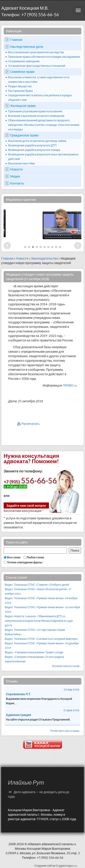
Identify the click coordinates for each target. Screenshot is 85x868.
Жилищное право (23, 106)
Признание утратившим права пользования (35, 111)
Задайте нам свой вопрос (26, 505)
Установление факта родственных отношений (37, 66)
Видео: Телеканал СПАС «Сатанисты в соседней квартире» (41, 639)
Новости (16, 169)
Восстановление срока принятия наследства (36, 52)
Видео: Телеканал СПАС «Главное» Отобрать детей (37, 585)
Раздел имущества (20, 86)
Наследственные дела (27, 47)
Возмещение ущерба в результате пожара (34, 150)
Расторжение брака (20, 91)
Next (78, 246)
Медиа (15, 176)
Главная (16, 40)
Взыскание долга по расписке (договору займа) (37, 141)
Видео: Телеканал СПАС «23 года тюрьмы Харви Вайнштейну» (35, 632)
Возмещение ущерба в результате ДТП (32, 145)
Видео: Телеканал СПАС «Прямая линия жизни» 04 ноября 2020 (41, 600)
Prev (7, 246)
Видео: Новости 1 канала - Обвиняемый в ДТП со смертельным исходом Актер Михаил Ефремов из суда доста (39, 621)
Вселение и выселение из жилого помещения (36, 116)
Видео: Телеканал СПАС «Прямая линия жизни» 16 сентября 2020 (42, 609)
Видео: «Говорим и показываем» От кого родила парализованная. (34, 659)
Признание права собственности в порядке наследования (44, 57)
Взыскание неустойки (22, 163)
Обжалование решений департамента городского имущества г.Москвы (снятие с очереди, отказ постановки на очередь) (44, 125)
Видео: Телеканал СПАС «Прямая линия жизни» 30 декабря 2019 (42, 646)
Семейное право (22, 72)
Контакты (17, 183)
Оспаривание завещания (24, 61)
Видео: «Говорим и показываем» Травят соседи (34, 652)
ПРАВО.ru (70, 385)
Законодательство (45, 258)
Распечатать (30, 424)
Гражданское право (24, 135)
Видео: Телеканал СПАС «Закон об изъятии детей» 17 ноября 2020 (38, 591)
